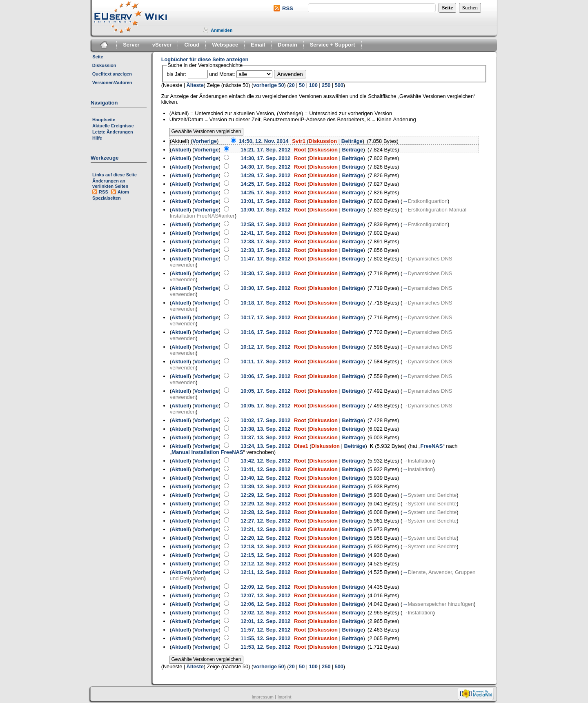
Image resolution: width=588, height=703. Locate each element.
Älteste (195, 85)
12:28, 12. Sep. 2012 (265, 512)
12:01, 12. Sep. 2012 (265, 621)
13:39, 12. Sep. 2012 (265, 486)
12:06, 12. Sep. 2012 (265, 604)
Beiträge (352, 141)
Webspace (225, 45)
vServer (162, 45)
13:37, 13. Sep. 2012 (265, 437)
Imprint (285, 697)
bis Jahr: (176, 74)
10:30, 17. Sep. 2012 (265, 273)
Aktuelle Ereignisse (113, 126)
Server (131, 45)
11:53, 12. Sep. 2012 (265, 647)
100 (313, 85)
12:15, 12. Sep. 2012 (265, 555)
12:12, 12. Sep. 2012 (265, 564)
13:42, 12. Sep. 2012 (265, 461)
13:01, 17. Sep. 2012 (265, 201)
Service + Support (333, 45)
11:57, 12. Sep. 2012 (265, 630)
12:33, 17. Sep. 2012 (265, 250)
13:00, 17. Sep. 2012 (265, 210)
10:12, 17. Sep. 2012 (265, 347)
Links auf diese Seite (115, 175)
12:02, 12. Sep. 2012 (265, 613)
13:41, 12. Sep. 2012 (265, 469)
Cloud (192, 45)
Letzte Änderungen (113, 132)
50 (302, 85)
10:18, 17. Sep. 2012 (265, 303)
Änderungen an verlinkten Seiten (110, 184)
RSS (288, 8)
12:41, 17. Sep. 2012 (265, 233)
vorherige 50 (268, 85)
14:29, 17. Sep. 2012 (265, 175)
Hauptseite (104, 120)
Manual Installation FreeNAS (207, 452)
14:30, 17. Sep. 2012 (265, 158)
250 (326, 85)
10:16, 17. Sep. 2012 (265, 332)
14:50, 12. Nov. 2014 (264, 141)
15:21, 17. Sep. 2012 (265, 150)
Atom (123, 192)
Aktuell (180, 150)
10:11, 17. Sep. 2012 (265, 362)
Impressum (262, 697)
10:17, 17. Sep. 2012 (265, 317)
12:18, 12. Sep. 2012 (265, 546)
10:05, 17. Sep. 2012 (265, 391)
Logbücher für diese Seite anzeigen (205, 60)
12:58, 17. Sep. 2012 (265, 224)
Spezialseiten (107, 198)
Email (258, 45)
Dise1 (301, 446)
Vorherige (205, 141)
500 (339, 85)
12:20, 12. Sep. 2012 (265, 538)
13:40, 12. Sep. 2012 (265, 478)
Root (300, 150)
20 (292, 85)
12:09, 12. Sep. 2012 (265, 587)
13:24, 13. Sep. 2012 (265, 446)
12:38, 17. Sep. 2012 (265, 241)
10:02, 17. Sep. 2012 (265, 420)
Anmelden (222, 30)
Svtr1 (299, 141)
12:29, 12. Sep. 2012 (265, 495)
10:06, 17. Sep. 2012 (265, 376)
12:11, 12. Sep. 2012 (265, 572)
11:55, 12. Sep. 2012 (265, 638)
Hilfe (97, 138)
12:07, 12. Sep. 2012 (265, 595)
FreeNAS (431, 446)
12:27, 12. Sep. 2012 (265, 521)
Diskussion (104, 65)
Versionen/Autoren (112, 82)
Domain (287, 45)
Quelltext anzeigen (112, 74)
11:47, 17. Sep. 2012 (265, 259)
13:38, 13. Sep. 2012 (265, 429)
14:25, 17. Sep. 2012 (265, 184)
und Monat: (222, 74)
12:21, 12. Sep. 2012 (265, 529)
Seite (98, 57)
